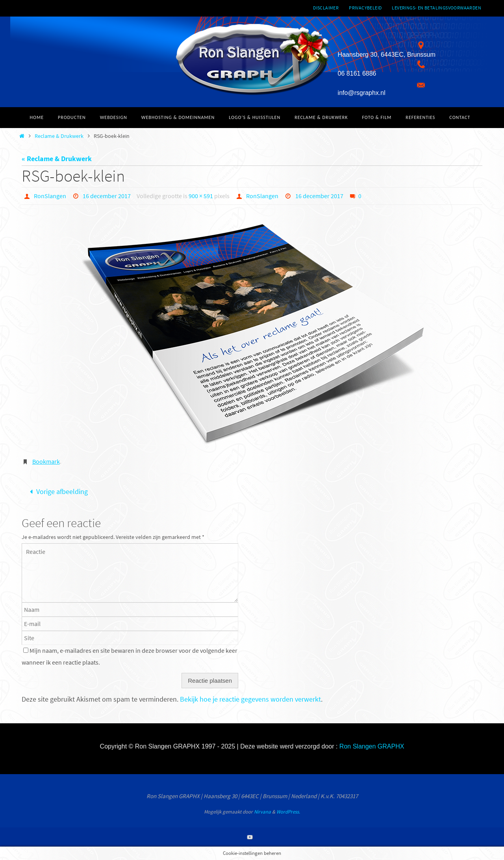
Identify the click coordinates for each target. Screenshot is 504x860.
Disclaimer (326, 8)
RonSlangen (50, 196)
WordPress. (288, 812)
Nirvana (262, 812)
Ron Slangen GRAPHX (372, 746)
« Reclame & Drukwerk (57, 159)
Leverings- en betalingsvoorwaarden (436, 8)
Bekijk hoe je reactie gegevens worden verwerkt (250, 699)
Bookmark (46, 461)
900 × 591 (201, 196)
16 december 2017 (107, 196)
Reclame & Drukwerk (59, 136)
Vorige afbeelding (57, 491)
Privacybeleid (365, 8)
